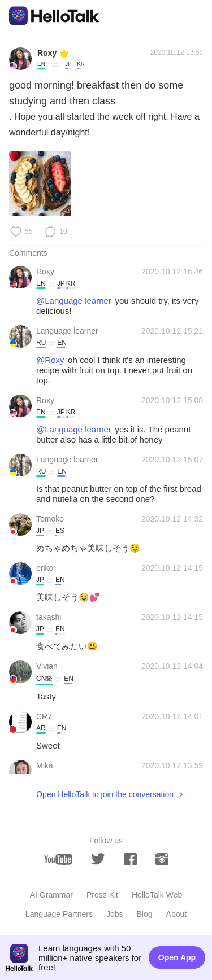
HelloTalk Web (157, 895)
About (177, 914)
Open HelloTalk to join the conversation (105, 794)
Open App (177, 957)
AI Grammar (51, 895)
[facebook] (130, 859)
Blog (145, 914)
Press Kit (102, 895)
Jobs (115, 914)
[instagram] (162, 859)
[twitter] (98, 859)
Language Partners (59, 914)
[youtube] (58, 859)
